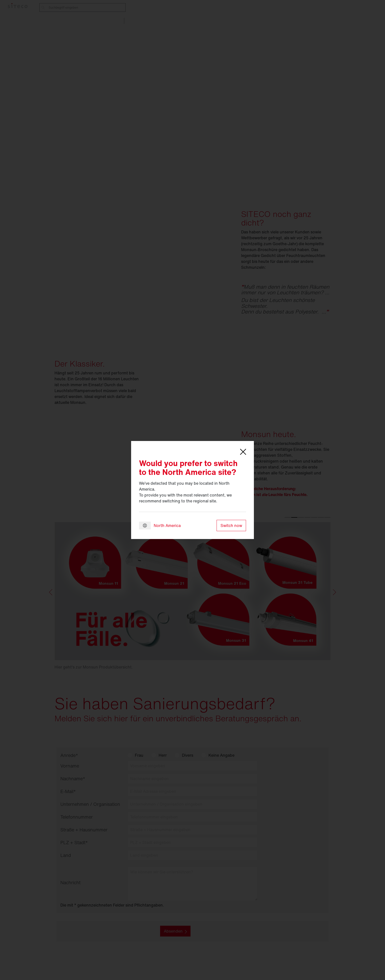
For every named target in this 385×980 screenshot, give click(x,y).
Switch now (231, 526)
